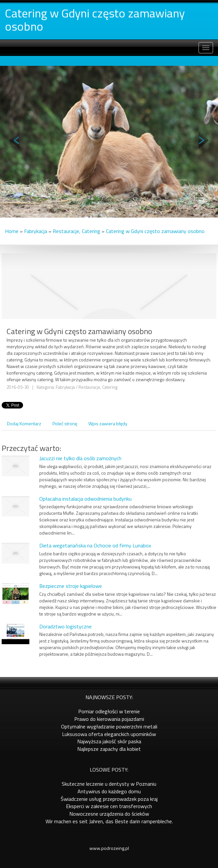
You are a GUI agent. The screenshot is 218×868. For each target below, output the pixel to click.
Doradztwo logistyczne (65, 626)
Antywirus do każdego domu (109, 791)
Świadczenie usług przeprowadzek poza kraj (109, 799)
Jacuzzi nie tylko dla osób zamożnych (80, 458)
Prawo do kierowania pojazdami (109, 719)
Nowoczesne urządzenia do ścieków (109, 814)
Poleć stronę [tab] (65, 423)
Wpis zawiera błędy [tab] (108, 423)
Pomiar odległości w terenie (109, 711)
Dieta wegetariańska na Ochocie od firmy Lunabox (95, 545)
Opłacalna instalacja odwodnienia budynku (85, 499)
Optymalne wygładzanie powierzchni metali (109, 726)
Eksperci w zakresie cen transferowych (109, 806)
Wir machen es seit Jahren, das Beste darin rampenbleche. (109, 821)
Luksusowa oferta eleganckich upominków (109, 734)
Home (12, 231)
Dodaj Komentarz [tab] (24, 423)
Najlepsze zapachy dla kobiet (109, 749)
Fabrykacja (36, 231)
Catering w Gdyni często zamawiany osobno (155, 231)
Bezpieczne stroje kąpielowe (71, 586)
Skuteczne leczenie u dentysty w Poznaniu (109, 784)
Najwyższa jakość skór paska (109, 741)
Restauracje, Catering (77, 231)
